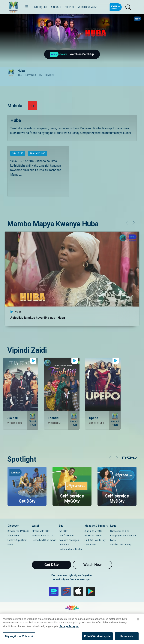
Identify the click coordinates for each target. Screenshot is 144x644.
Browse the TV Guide (18, 531)
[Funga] (138, 619)
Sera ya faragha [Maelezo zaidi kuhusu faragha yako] (69, 626)
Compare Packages (69, 540)
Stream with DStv (41, 531)
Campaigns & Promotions (123, 536)
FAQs (113, 540)
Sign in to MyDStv (93, 531)
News (10, 545)
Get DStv (63, 531)
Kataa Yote (127, 636)
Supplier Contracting (121, 545)
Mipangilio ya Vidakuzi (19, 636)
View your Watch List (43, 536)
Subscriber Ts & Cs (120, 531)
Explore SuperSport (17, 540)
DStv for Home (66, 536)
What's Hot (13, 536)
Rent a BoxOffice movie (44, 540)
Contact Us (90, 545)
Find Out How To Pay (95, 540)
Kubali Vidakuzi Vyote (97, 636)
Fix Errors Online (93, 536)
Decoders (64, 545)
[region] (72, 629)
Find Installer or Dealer (70, 549)
